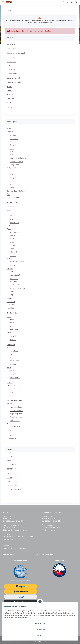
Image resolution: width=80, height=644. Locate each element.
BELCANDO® (12, 465)
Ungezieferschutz (16, 417)
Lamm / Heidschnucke (18, 158)
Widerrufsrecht (13, 74)
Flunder (12, 239)
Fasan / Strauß (15, 275)
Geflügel (13, 145)
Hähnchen (13, 282)
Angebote (11, 435)
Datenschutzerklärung (21, 618)
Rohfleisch (11, 132)
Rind (11, 142)
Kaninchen (14, 138)
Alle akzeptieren (40, 623)
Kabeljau (13, 245)
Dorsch (12, 235)
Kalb (11, 212)
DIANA (9, 103)
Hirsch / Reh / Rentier (17, 262)
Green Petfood (15, 329)
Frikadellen (11, 305)
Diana (9, 395)
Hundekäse (11, 301)
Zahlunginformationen (15, 82)
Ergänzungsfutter (16, 407)
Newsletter (11, 45)
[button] (64, 2)
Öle (8, 194)
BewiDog (13, 364)
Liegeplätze (12, 438)
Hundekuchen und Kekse (16, 389)
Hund (9, 316)
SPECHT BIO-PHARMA (15, 490)
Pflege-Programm (16, 414)
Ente (11, 272)
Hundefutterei (15, 320)
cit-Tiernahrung (13, 473)
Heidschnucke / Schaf (17, 288)
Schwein (10, 298)
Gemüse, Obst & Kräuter (16, 191)
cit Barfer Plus (15, 427)
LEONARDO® (12, 486)
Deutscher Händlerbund (16, 53)
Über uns (10, 57)
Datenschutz (12, 61)
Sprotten (13, 255)
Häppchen (11, 392)
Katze (9, 333)
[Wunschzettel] (72, 2)
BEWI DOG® (11, 469)
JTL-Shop (44, 641)
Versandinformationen (15, 78)
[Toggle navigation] (3, 1)
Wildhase (13, 265)
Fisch (11, 151)
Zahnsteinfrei (15, 420)
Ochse (12, 216)
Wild (11, 155)
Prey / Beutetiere (13, 198)
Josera (9, 111)
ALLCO (9, 456)
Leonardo (10, 107)
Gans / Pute (14, 278)
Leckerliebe (14, 351)
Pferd (12, 148)
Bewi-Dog (10, 99)
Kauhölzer (11, 308)
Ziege (12, 295)
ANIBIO (10, 86)
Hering (12, 242)
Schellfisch (13, 252)
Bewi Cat (10, 95)
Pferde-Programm (16, 410)
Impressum (11, 70)
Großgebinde (14, 165)
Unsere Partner (13, 49)
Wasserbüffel (14, 222)
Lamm (12, 188)
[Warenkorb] (76, 2)
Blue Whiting (14, 232)
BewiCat (13, 339)
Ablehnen (40, 636)
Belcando (10, 90)
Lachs (12, 249)
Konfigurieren (40, 630)
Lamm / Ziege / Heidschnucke (18, 285)
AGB (9, 65)
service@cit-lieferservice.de (18, 548)
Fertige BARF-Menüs (14, 168)
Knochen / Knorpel (16, 161)
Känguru (13, 135)
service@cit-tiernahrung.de (18, 530)
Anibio (9, 404)
